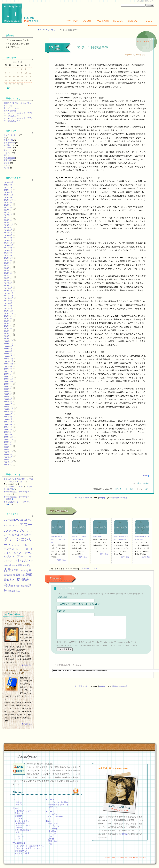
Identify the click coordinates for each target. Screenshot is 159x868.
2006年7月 (8, 389)
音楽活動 (18, 816)
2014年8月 (8, 255)
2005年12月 (9, 407)
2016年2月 (8, 240)
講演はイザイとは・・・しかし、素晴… (58, 539)
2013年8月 (8, 263)
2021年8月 (8, 185)
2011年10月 (9, 298)
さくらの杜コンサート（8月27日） (18, 502)
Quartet (22, 520)
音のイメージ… (99, 537)
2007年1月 (8, 374)
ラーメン (28, 557)
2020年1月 (8, 192)
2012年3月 (8, 288)
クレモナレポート (11, 135)
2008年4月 (8, 351)
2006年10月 (9, 381)
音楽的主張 (8, 140)
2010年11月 (9, 313)
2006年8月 (8, 386)
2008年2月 (8, 356)
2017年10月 (9, 207)
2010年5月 (8, 328)
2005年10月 (9, 412)
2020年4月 (8, 190)
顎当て (18, 591)
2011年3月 (8, 306)
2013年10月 (9, 258)
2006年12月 (9, 376)
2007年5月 (8, 366)
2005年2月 (8, 432)
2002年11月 (9, 452)
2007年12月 (9, 359)
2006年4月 (8, 397)
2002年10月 (9, 455)
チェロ (24, 545)
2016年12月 (9, 220)
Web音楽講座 (19, 843)
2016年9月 (8, 228)
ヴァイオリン (9, 143)
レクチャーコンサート (24, 825)
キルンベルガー (23, 535)
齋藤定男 (10, 499)
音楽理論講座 (21, 823)
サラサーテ (20, 834)
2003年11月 (9, 439)
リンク (17, 839)
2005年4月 (8, 427)
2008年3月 (8, 354)
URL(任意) (61, 611)
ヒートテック (8, 553)
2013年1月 (8, 271)
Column (118, 21)
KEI (8, 504)
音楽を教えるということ (58, 805)
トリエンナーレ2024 (12, 108)
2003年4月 (8, 447)
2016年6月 (8, 233)
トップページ (39, 30)
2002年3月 (8, 460)
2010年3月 (8, 334)
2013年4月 (8, 266)
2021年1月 (8, 187)
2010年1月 (8, 339)
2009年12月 (9, 341)
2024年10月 (9, 182)
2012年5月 (8, 283)
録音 (14, 591)
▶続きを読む (61, 560)
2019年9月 (8, 197)
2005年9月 (8, 414)
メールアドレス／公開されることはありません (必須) (78, 604)
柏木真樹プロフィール (24, 811)
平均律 (23, 571)
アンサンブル (16, 531)
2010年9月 (8, 318)
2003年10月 (9, 442)
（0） (147, 489)
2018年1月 (8, 205)
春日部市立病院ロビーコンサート (17, 492)
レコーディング (11, 561)
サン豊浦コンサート (83, 498)
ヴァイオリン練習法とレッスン (28, 848)
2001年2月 (8, 465)
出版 (24, 566)
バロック (29, 549)
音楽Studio (19, 813)
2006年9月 (8, 384)
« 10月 (8, 88)
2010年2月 (8, 336)
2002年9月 (8, 457)
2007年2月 (8, 371)
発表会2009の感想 (120, 498)
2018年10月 (9, 200)
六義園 (19, 565)
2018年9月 (8, 202)
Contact (134, 21)
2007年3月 (8, 369)
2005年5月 (8, 424)
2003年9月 (8, 444)
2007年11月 (9, 361)
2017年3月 (8, 213)
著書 (18, 832)
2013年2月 (8, 268)
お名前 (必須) (62, 597)
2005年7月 (8, 419)
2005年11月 (9, 409)
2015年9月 (8, 248)
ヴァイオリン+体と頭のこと (60, 802)
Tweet (145, 476)
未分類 (7, 168)
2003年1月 (8, 450)
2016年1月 (8, 243)
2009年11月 (9, 344)
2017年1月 (8, 217)
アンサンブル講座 (22, 853)
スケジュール (21, 804)
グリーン (12, 539)
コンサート (54, 30)
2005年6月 (8, 422)
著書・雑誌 (8, 160)
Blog (149, 21)
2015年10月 (9, 245)
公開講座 (19, 827)
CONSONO (10, 520)
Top (72, 21)
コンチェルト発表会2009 (92, 47)
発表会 (146, 483)
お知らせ (19, 802)
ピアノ (17, 553)
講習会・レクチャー (23, 821)
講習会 (7, 163)
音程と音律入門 (21, 851)
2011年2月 (8, 308)
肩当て (12, 586)
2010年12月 (9, 311)
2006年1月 (8, 404)
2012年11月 (9, 276)
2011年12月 (9, 293)
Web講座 (103, 21)
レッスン (146, 55)
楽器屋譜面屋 (9, 158)
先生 (14, 566)
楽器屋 (17, 575)
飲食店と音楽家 (10, 111)
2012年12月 (9, 273)
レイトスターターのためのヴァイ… (29, 846)
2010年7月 (8, 324)
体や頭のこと (9, 145)
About (87, 21)
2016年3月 (8, 238)
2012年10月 (9, 278)
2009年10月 (9, 346)
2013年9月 (8, 260)
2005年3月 (8, 429)
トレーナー (8, 150)
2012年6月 (8, 281)
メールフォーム (55, 814)
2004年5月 (8, 434)
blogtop (102, 498)
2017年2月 (8, 215)
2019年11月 (9, 195)
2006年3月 (8, 399)
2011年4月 (8, 303)
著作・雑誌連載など (23, 830)
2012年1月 (8, 291)
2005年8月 (8, 417)
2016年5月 (8, 235)
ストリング (20, 836)
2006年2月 (8, 402)
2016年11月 (9, 223)
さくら (8, 525)
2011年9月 (8, 301)
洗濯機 (23, 575)
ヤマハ (23, 557)
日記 (6, 165)
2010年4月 (8, 331)
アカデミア (15, 525)
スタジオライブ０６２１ (14, 487)
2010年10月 (9, 316)
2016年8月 (8, 230)
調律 (26, 586)
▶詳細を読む (27, 665)
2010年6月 (8, 326)
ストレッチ (16, 545)
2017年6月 (8, 210)
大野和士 (16, 570)
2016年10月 (9, 225)
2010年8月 (8, 321)
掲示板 (125, 834)
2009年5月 (8, 349)
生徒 (139, 483)
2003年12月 (9, 437)
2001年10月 (9, 462)
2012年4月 (8, 286)
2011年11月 (9, 296)
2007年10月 (9, 364)
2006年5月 (8, 394)
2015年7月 (8, 250)
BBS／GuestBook (56, 817)
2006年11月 (9, 379)
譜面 (10, 591)
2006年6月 (8, 392)
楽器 (6, 155)
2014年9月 (8, 253)
